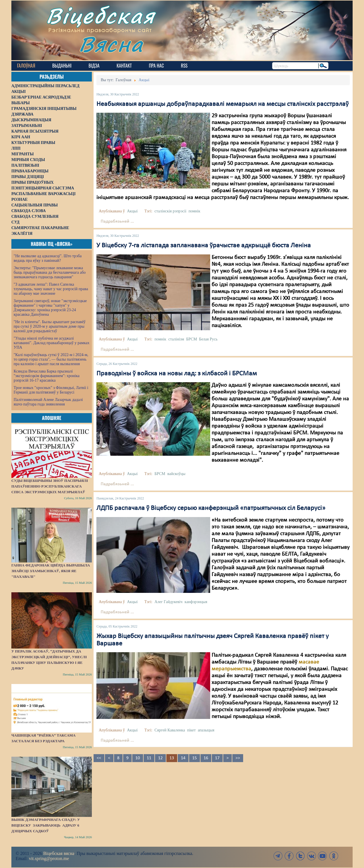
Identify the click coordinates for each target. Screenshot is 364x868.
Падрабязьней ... (117, 221)
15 (195, 758)
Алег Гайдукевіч (168, 602)
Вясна (111, 44)
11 (149, 758)
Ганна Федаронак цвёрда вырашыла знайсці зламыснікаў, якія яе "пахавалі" (51, 571)
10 (138, 758)
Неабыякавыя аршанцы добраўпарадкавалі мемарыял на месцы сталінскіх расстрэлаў (223, 104)
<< (99, 758)
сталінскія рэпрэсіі (170, 211)
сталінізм (176, 339)
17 (217, 758)
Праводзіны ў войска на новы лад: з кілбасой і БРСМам (177, 374)
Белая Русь (208, 339)
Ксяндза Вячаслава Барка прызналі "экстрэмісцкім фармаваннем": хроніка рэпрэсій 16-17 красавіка (46, 376)
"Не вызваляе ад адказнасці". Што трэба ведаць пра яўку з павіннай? (48, 258)
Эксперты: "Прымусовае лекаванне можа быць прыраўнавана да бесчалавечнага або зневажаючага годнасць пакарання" (50, 272)
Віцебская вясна (59, 853)
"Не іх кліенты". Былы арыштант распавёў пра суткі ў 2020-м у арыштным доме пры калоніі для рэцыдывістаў (50, 326)
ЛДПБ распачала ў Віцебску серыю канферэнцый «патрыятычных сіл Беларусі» (211, 508)
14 (183, 758)
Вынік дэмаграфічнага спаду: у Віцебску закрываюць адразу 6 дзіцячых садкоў (46, 825)
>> (238, 758)
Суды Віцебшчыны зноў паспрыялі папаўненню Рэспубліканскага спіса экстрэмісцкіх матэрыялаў (50, 486)
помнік (194, 211)
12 (160, 758)
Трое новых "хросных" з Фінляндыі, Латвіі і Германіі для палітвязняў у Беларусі (51, 390)
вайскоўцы (176, 474)
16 (206, 758)
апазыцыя (206, 730)
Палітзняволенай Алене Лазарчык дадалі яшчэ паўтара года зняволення (48, 402)
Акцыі (132, 211)
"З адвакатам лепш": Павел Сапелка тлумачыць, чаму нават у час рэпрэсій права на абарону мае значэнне (51, 289)
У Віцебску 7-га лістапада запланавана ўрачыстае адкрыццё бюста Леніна (204, 246)
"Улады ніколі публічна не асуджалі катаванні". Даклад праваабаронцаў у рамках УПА (52, 343)
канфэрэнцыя (196, 602)
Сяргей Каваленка (170, 730)
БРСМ (192, 339)
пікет (191, 730)
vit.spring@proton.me (49, 858)
